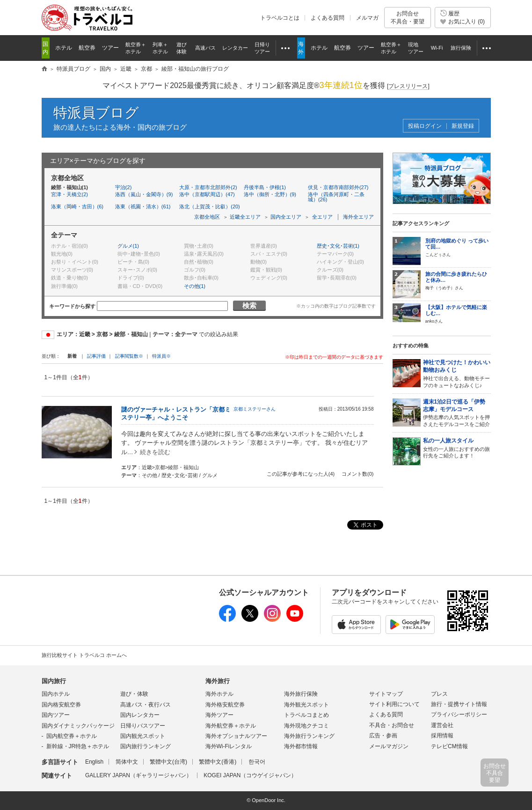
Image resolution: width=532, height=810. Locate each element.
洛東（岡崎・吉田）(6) (77, 206)
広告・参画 (383, 736)
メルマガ (367, 18)
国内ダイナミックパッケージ (78, 726)
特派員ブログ (96, 113)
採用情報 (442, 736)
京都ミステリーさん (255, 409)
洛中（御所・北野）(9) (270, 194)
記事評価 (96, 356)
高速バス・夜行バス (146, 705)
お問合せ (408, 18)
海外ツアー (219, 715)
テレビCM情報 (449, 746)
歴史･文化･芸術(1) (338, 246)
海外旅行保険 (301, 694)
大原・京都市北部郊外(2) (208, 187)
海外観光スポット (306, 705)
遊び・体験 (134, 694)
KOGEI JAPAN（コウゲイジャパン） (250, 775)
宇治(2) (123, 187)
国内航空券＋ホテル (72, 736)
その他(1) (195, 286)
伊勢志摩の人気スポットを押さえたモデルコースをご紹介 (457, 413)
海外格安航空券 (225, 705)
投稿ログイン (425, 126)
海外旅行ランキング (309, 736)
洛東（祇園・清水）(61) (143, 206)
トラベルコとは (280, 18)
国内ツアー (56, 715)
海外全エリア (358, 217)
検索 (249, 306)
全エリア (322, 217)
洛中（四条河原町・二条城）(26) (336, 197)
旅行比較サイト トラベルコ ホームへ (84, 655)
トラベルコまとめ (306, 715)
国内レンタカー (140, 715)
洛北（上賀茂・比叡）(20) (210, 206)
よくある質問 (328, 18)
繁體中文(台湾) (168, 762)
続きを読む (155, 452)
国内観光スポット (143, 736)
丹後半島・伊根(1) (265, 187)
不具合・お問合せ (392, 725)
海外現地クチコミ (306, 726)
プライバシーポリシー (459, 714)
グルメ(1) (128, 246)
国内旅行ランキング (146, 746)
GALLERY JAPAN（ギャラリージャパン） (138, 775)
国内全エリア (286, 217)
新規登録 (463, 126)
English (94, 762)
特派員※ (161, 356)
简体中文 (127, 762)
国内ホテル (56, 694)
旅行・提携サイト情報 (459, 704)
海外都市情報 (301, 746)
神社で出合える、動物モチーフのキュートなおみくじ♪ (457, 373)
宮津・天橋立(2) (69, 194)
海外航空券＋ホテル (231, 726)
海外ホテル (219, 694)
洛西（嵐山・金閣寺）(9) (144, 194)
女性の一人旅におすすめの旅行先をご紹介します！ (457, 448)
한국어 (257, 762)
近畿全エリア (245, 217)
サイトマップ (386, 694)
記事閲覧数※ (129, 356)
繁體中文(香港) (218, 762)
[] (408, 86)
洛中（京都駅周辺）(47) (207, 194)
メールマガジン (389, 746)
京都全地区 (207, 217)
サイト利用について (394, 704)
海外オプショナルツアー (236, 736)
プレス (439, 694)
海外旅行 (218, 681)
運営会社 (442, 725)
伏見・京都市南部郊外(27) (338, 187)
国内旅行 (54, 681)
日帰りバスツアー (143, 726)
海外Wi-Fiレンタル (229, 746)
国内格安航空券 (61, 705)
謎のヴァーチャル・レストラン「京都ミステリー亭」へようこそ (176, 413)
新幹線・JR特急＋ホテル (78, 746)
